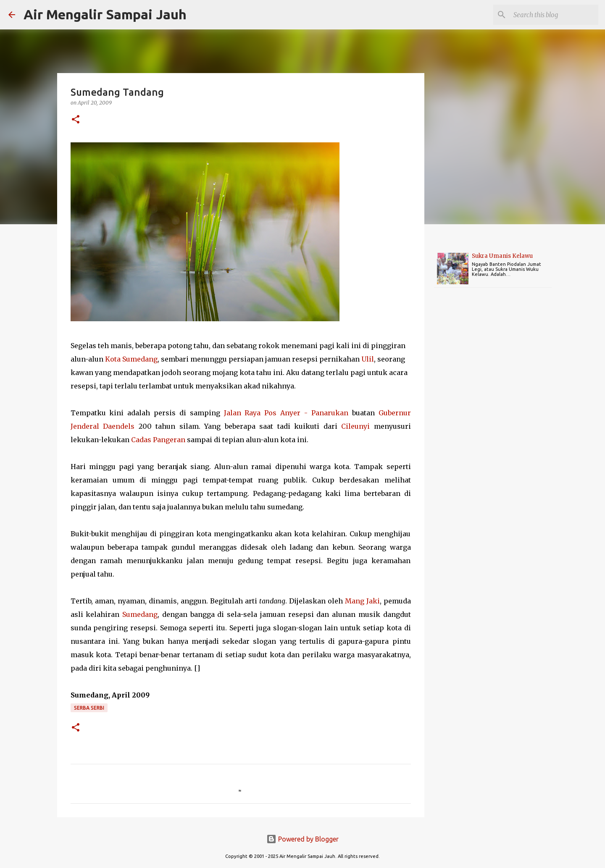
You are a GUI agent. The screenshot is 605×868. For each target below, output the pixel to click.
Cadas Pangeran (158, 440)
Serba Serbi (89, 708)
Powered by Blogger (302, 839)
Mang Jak (361, 601)
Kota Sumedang (131, 359)
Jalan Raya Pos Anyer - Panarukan (286, 413)
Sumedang (140, 614)
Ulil (368, 359)
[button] (76, 120)
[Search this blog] (554, 15)
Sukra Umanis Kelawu (502, 256)
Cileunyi (355, 426)
